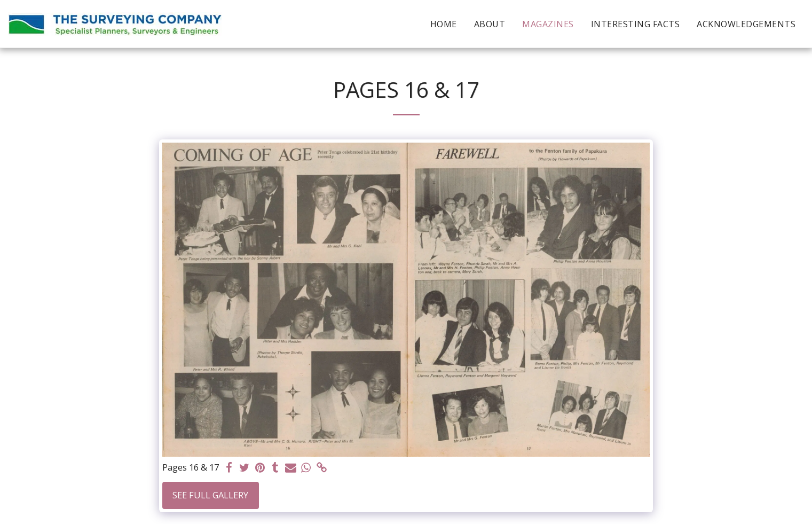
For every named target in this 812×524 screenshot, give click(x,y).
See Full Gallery (210, 495)
